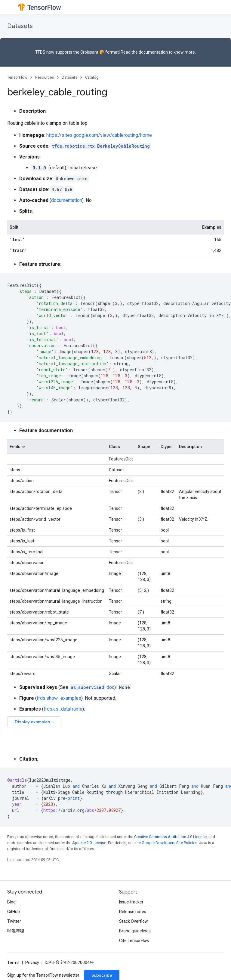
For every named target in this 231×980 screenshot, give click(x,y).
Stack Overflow (134, 921)
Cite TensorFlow (134, 941)
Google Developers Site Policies (169, 843)
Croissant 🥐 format (100, 52)
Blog (11, 902)
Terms (13, 963)
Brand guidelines (135, 931)
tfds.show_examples (59, 698)
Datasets (20, 26)
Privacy (32, 963)
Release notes (133, 912)
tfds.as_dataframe (63, 709)
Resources (45, 77)
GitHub (14, 912)
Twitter (14, 921)
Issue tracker (131, 902)
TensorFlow (17, 77)
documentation (153, 52)
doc (92, 687)
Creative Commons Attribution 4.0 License (170, 837)
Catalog (92, 77)
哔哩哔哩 (16, 931)
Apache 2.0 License (89, 843)
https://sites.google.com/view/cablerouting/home (99, 135)
